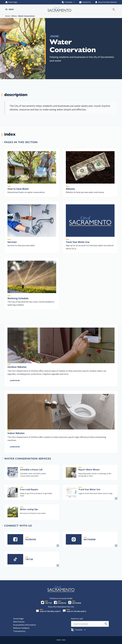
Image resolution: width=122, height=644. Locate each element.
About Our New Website (106, 2)
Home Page (11, 2)
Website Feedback (21, 628)
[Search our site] (87, 624)
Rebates (70, 189)
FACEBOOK (31, 540)
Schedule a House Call (31, 470)
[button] (10, 9)
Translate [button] (68, 2)
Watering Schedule (18, 298)
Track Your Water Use (78, 242)
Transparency (19, 631)
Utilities (14, 16)
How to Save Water (18, 189)
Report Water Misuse (89, 470)
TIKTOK (29, 559)
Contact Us (85, 2)
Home (8, 16)
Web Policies (19, 622)
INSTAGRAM (90, 540)
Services (12, 242)
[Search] (106, 624)
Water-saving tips (29, 509)
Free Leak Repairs (29, 490)
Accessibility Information (25, 625)
